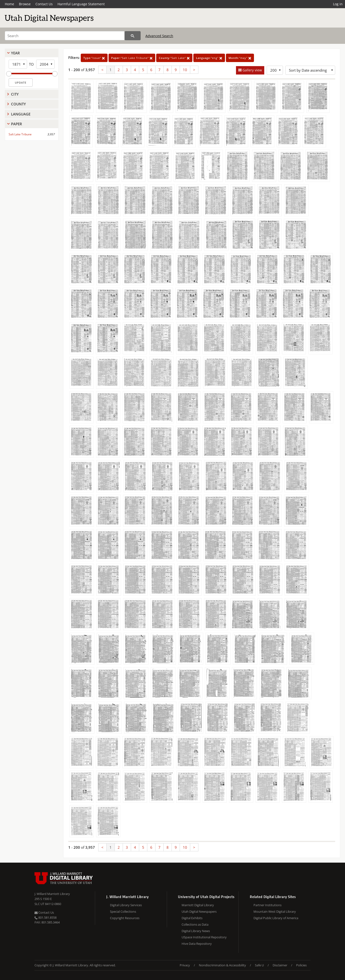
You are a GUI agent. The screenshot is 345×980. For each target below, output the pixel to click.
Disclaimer (280, 965)
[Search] (65, 36)
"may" (240, 58)
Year (15, 53)
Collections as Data (195, 924)
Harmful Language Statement (81, 4)
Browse (25, 4)
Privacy (185, 965)
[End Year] (45, 64)
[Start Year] (18, 64)
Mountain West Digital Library (275, 911)
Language (21, 114)
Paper (17, 124)
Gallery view (252, 70)
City (15, 94)
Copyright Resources (125, 918)
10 (185, 70)
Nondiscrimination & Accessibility (222, 965)
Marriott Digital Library (198, 905)
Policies (301, 965)
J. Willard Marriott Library (52, 894)
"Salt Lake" (174, 58)
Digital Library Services (126, 905)
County (18, 104)
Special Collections (123, 911)
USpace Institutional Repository (204, 937)
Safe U (259, 965)
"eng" (209, 58)
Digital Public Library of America (276, 918)
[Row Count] (275, 70)
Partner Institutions (267, 905)
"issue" (94, 58)
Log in (338, 4)
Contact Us (44, 4)
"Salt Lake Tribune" (132, 58)
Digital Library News (196, 931)
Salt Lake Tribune (20, 134)
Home (9, 4)
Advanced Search (159, 36)
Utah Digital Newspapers (199, 911)
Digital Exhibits (192, 918)
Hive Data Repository (197, 944)
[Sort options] (310, 70)
